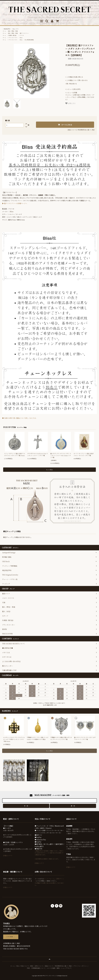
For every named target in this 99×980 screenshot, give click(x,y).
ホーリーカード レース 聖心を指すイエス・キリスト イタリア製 (84, 454)
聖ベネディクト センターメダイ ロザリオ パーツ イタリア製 (85, 738)
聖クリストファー (24, 33)
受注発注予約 (7, 29)
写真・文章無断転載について (36, 968)
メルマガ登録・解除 (53, 968)
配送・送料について (37, 966)
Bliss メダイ (16, 29)
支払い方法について (23, 966)
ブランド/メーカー (13, 38)
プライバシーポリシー (80, 966)
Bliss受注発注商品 (29, 40)
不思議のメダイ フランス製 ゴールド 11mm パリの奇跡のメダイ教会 (38, 738)
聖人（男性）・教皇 (13, 31)
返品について (72, 130)
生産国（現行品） (13, 35)
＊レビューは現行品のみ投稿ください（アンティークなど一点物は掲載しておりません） (80, 96)
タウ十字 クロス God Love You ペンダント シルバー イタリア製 (37, 454)
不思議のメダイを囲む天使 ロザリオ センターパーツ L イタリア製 (61, 738)
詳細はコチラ (8, 856)
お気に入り (70, 103)
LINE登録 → (11, 937)
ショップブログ (66, 968)
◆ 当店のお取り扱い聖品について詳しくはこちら (19, 418)
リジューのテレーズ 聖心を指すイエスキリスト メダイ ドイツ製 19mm (15, 454)
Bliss (21, 38)
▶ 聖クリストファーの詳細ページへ (15, 203)
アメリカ (22, 35)
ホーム (4, 31)
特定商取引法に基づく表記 (86, 130)
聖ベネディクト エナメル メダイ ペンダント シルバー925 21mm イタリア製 (61, 455)
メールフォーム (49, 879)
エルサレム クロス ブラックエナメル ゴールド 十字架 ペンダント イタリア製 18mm (14, 739)
